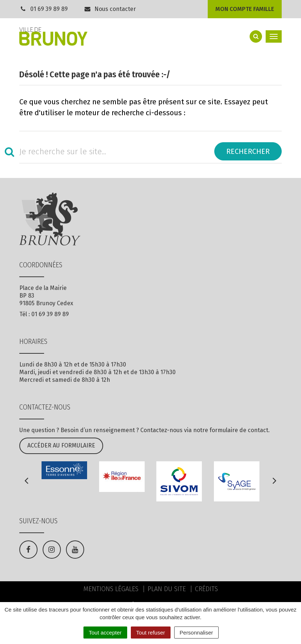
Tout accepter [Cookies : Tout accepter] (105, 633)
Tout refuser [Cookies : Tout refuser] (151, 633)
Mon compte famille (245, 9)
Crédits (206, 589)
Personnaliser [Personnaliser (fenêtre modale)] (196, 633)
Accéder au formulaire (61, 445)
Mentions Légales (111, 589)
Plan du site (167, 589)
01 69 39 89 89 (49, 9)
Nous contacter (110, 9)
